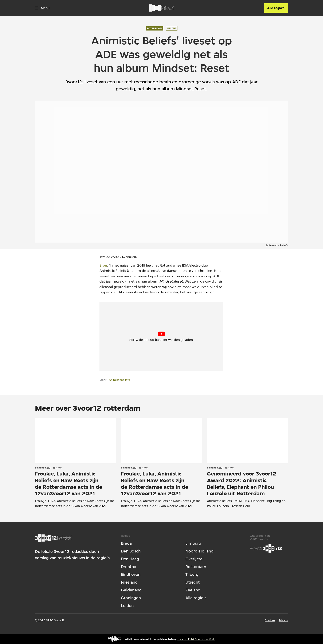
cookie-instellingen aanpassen (147, 338)
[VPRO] (266, 548)
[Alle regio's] (276, 8)
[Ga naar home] (161, 8)
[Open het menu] (42, 8)
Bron (103, 265)
